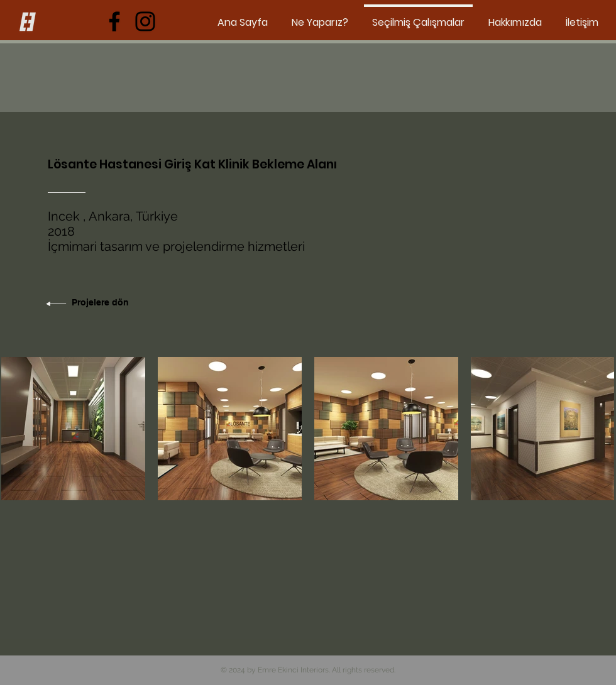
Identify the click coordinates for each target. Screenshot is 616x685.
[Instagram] (145, 21)
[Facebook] (114, 21)
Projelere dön (100, 302)
